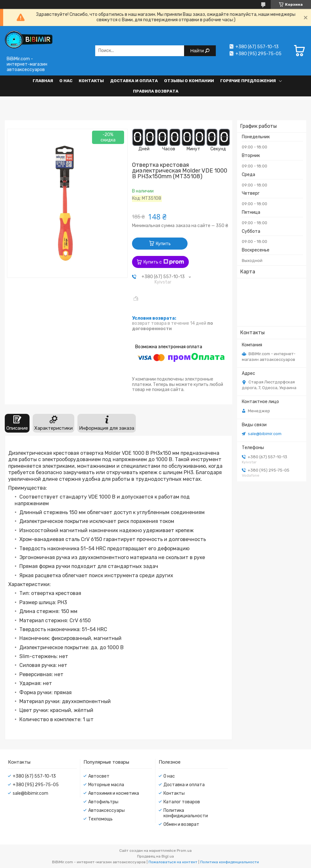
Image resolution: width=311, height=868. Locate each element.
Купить (163, 244)
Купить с (164, 262)
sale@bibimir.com (265, 434)
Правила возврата (156, 91)
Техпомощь (100, 819)
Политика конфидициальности (186, 813)
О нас (66, 81)
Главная (43, 81)
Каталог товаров (182, 802)
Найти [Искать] (198, 51)
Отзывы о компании (189, 81)
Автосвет (99, 776)
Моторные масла (106, 785)
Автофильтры (103, 802)
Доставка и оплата (134, 81)
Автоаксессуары (106, 810)
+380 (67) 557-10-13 (34, 776)
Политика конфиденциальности (230, 862)
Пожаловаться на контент (173, 862)
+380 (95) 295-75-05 (36, 785)
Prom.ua (184, 851)
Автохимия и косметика (114, 793)
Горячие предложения (248, 81)
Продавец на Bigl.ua (155, 856)
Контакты (91, 81)
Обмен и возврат (181, 824)
